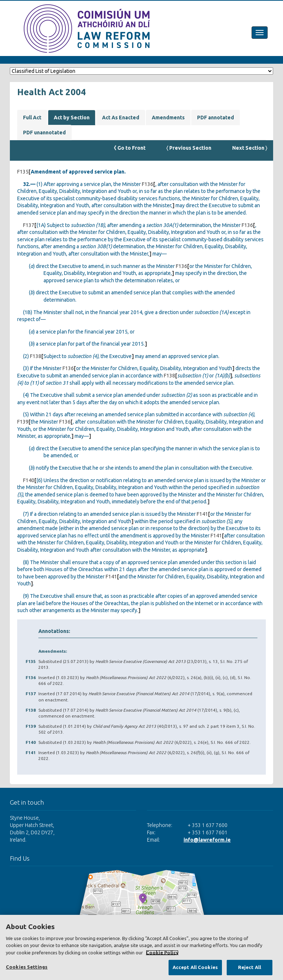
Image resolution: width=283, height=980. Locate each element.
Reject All (250, 967)
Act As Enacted (121, 118)
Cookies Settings (27, 967)
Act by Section (72, 118)
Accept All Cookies (195, 967)
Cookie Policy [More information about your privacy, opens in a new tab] (162, 953)
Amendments (168, 118)
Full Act (32, 118)
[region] (141, 947)
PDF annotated (216, 118)
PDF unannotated (44, 133)
